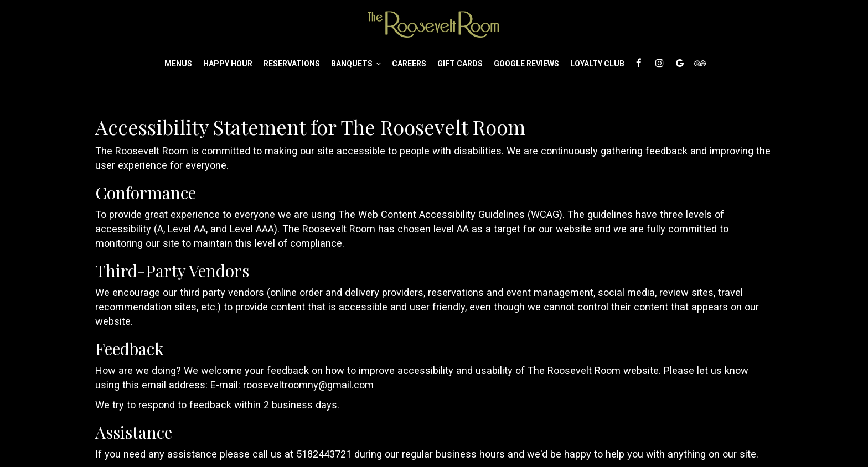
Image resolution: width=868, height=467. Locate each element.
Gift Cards (460, 64)
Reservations (292, 64)
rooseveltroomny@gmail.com (308, 385)
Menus (178, 64)
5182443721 (324, 454)
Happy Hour (228, 64)
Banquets (356, 64)
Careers (409, 64)
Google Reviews (526, 64)
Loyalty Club (597, 64)
